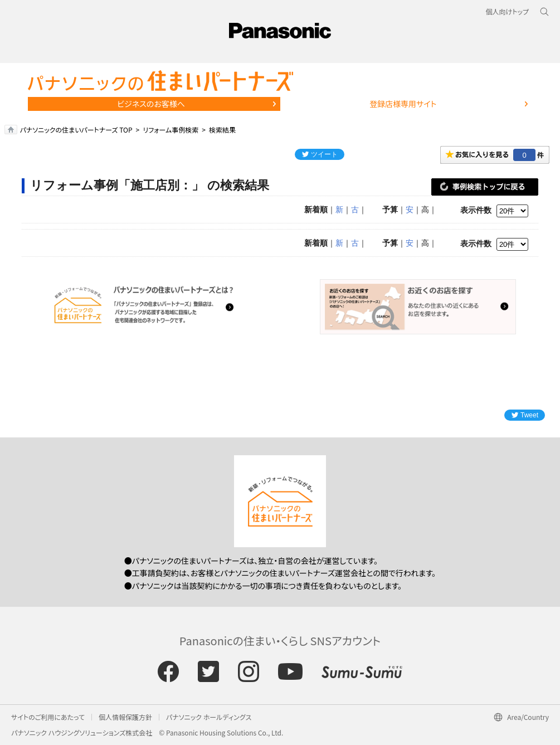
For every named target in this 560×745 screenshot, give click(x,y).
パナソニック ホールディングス (209, 717)
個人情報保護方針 (125, 717)
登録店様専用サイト (403, 104)
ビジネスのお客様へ (151, 104)
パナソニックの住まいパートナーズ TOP (76, 130)
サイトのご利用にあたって (48, 717)
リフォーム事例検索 (171, 130)
